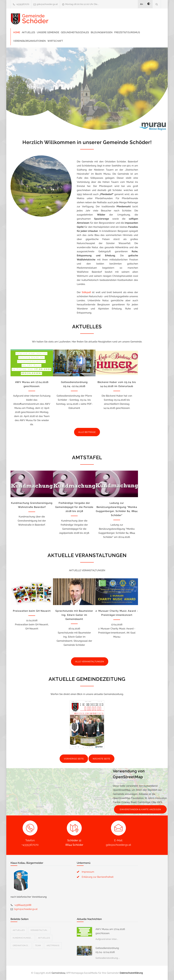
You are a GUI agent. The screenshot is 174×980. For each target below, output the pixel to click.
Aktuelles (28, 32)
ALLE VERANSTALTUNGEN (90, 662)
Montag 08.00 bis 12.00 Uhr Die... (82, 4)
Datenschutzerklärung (131, 973)
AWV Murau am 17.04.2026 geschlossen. (110, 931)
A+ (142, 4)
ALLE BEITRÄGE (87, 432)
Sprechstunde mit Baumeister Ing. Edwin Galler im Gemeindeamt (74, 615)
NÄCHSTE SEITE (101, 759)
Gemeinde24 (58, 973)
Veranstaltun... (39, 930)
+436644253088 (23, 905)
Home (17, 32)
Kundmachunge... (23, 938)
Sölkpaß (86, 292)
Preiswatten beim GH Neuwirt (32, 611)
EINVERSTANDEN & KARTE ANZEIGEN (140, 809)
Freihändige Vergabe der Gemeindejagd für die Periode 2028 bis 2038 (74, 507)
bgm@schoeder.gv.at (26, 909)
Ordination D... (21, 946)
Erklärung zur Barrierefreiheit (98, 877)
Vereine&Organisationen (29, 41)
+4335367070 (23, 4)
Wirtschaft (55, 41)
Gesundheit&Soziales (75, 32)
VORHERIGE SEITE (74, 759)
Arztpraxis (53, 946)
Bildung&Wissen (102, 32)
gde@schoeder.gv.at (47, 4)
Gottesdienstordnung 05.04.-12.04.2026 (107, 950)
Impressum (88, 872)
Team (38, 946)
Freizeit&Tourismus (127, 32)
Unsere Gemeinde (48, 32)
